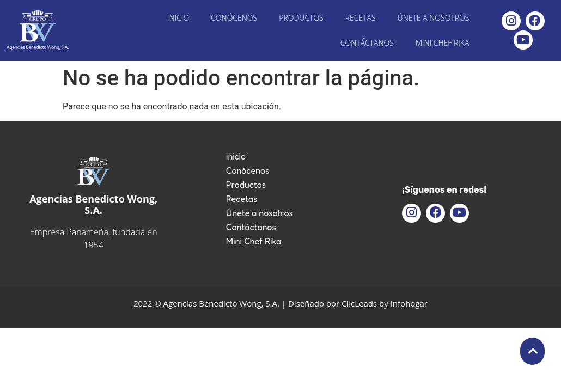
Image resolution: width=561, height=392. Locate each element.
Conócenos (234, 18)
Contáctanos (367, 43)
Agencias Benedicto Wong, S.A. (93, 205)
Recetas (361, 18)
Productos (301, 18)
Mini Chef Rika (442, 43)
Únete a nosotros (434, 18)
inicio (178, 18)
